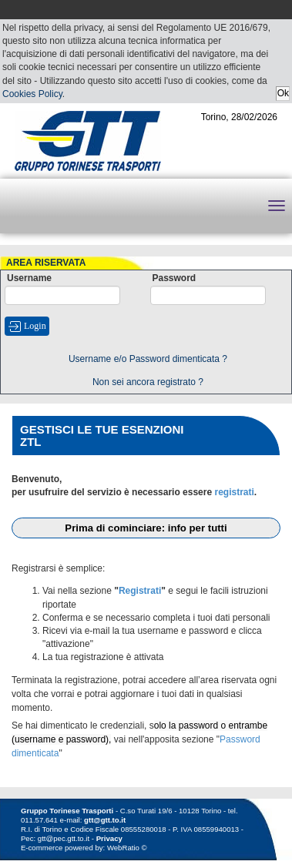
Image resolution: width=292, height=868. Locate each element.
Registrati (140, 591)
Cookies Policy (32, 94)
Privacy (109, 838)
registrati (234, 492)
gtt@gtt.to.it (105, 820)
